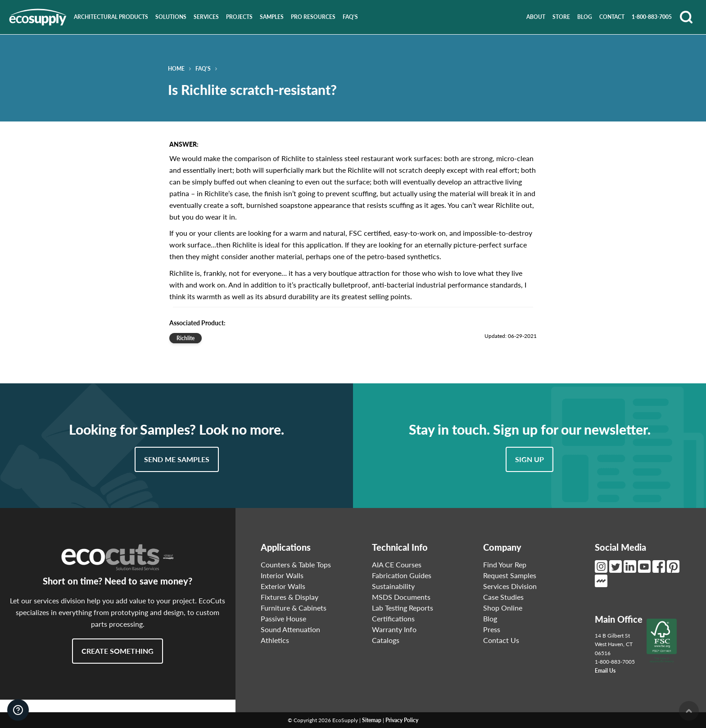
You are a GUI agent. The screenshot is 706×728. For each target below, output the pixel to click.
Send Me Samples (177, 459)
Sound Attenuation (290, 629)
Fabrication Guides (402, 575)
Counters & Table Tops (296, 564)
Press (492, 629)
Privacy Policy (402, 720)
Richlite (186, 338)
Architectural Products (111, 17)
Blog (585, 17)
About (536, 17)
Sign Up (529, 459)
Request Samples (510, 575)
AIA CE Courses (397, 564)
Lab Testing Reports (403, 608)
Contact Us (501, 640)
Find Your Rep (505, 564)
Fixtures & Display (290, 597)
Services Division (510, 586)
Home (176, 69)
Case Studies (503, 597)
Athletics (275, 640)
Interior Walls (282, 575)
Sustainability (393, 586)
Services (206, 17)
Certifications (393, 618)
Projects (239, 17)
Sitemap (372, 720)
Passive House (283, 618)
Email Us (605, 671)
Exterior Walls (283, 586)
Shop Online (503, 608)
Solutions (171, 17)
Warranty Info (394, 629)
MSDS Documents (401, 597)
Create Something (118, 651)
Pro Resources (313, 17)
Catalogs (386, 640)
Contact (612, 17)
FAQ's (350, 17)
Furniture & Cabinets (294, 608)
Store (561, 17)
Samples (272, 17)
